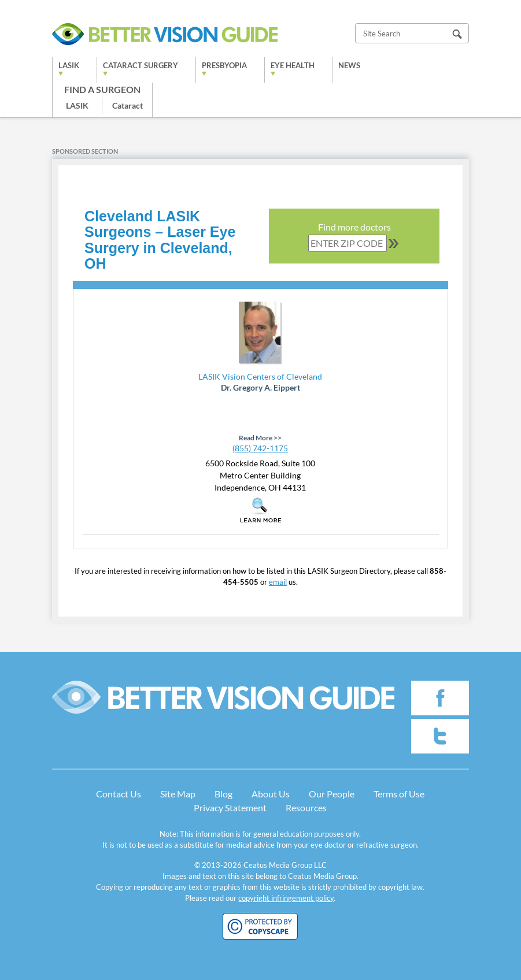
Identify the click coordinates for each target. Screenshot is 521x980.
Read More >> (260, 438)
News (349, 65)
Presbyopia (224, 65)
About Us (271, 794)
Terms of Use (399, 794)
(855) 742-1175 (260, 448)
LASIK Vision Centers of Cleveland (260, 376)
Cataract (128, 105)
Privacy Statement (230, 808)
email (278, 582)
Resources (306, 808)
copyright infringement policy (286, 898)
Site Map (178, 794)
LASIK (69, 65)
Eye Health (293, 65)
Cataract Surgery (141, 65)
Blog (223, 794)
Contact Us (119, 794)
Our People (332, 794)
